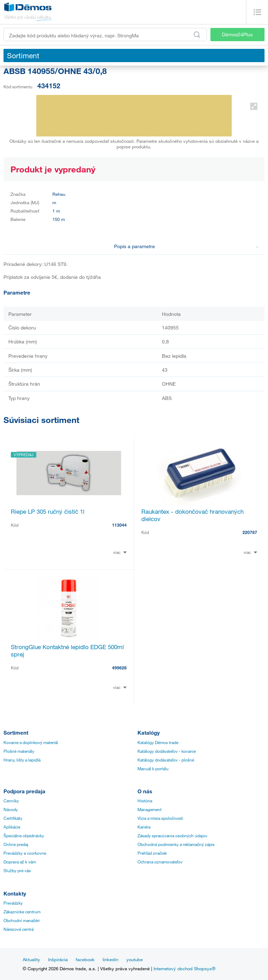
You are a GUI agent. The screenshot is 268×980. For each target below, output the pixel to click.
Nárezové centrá (18, 929)
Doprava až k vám (20, 862)
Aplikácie (12, 827)
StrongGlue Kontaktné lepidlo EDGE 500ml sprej (67, 651)
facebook (85, 959)
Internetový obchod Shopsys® (184, 968)
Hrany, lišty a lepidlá (22, 760)
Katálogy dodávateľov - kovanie (167, 751)
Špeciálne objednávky (24, 836)
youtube (135, 959)
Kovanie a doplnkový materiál (31, 742)
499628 (119, 668)
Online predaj (16, 844)
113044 (119, 525)
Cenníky (11, 801)
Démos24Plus (237, 34)
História (145, 801)
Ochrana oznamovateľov (160, 862)
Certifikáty (13, 818)
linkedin (110, 959)
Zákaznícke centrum (22, 912)
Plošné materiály (19, 751)
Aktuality (31, 959)
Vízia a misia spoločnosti (160, 818)
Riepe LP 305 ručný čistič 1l (48, 511)
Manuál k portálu (153, 769)
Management (150, 809)
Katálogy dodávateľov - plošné (166, 760)
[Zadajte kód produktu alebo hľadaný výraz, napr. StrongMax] (105, 35)
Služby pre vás (17, 870)
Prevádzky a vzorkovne (25, 853)
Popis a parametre (187, 246)
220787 (250, 532)
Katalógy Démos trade (158, 742)
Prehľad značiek (152, 853)
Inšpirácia (58, 959)
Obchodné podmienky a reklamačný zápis (176, 844)
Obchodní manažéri (22, 920)
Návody (11, 809)
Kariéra (144, 827)
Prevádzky (13, 903)
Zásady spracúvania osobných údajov (172, 836)
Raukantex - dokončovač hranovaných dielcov (192, 515)
